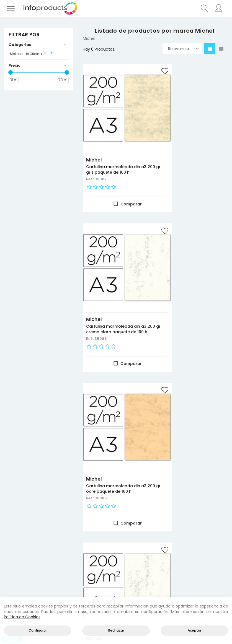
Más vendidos (19, 551)
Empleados (171, 564)
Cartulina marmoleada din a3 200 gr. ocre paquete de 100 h (114, 291)
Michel (94, 137)
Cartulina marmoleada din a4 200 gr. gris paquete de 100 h (191, 291)
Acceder (168, 538)
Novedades (16, 538)
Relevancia (183, 49)
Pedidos (168, 557)
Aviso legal (209, 538)
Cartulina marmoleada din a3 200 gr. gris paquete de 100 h (113, 150)
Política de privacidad (213, 544)
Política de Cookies (22, 617)
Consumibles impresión (58, 544)
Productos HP (57, 538)
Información (172, 544)
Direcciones (172, 551)
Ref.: (90, 162)
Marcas (13, 557)
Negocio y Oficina (58, 551)
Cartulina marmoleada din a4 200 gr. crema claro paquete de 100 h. (113, 432)
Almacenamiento (58, 557)
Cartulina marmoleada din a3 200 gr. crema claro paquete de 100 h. (191, 150)
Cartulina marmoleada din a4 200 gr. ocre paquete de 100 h (192, 432)
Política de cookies (213, 551)
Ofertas (13, 544)
